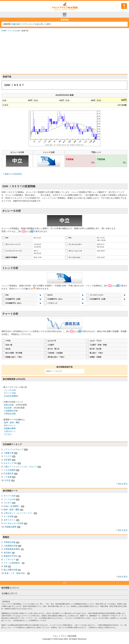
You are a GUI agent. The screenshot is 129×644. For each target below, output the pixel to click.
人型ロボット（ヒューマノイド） (18, 513)
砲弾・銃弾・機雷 (12, 422)
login (124, 8)
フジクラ (8, 456)
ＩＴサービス (10, 559)
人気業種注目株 (11, 411)
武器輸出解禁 (10, 428)
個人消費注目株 (11, 570)
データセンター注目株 (13, 523)
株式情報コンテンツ (10, 588)
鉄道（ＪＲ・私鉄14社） (16, 573)
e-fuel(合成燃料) (11, 396)
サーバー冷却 (10, 393)
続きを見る (123, 484)
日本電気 (8, 460)
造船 (6, 566)
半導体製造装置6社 (12, 549)
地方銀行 (8, 553)
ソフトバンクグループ (13, 449)
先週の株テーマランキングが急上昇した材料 (31, 24)
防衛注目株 (9, 405)
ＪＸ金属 (8, 477)
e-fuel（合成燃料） (12, 506)
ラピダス (8, 434)
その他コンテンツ (9, 593)
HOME (4, 31)
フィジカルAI (10, 390)
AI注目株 (8, 408)
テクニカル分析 (14, 31)
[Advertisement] (64, 53)
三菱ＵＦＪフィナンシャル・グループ (20, 467)
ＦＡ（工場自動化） (12, 563)
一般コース (78, 625)
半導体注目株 (10, 414)
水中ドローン (10, 425)
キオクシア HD (10, 463)
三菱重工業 (9, 453)
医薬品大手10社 (11, 556)
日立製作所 (9, 474)
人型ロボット (10, 431)
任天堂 (8, 480)
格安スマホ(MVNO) (13, 174)
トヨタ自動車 (10, 470)
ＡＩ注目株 (9, 516)
